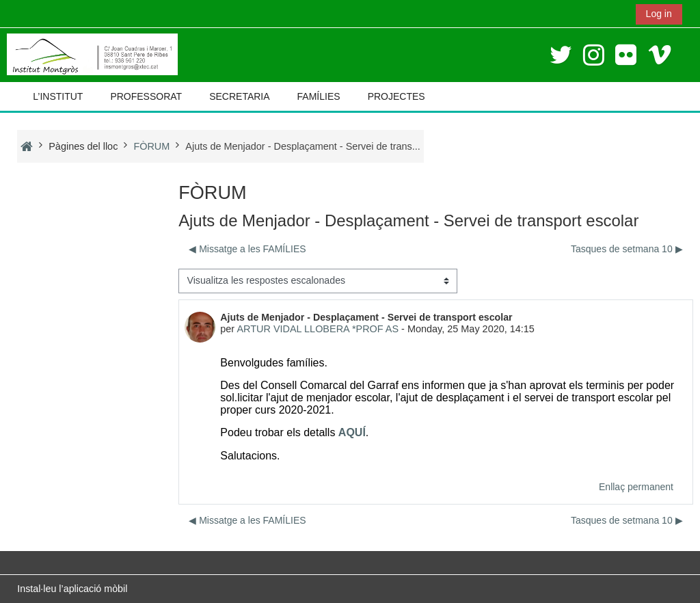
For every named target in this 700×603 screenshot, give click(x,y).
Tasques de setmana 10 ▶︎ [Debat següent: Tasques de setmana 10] (627, 249)
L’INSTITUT (58, 96)
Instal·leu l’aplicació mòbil (72, 589)
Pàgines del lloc (83, 146)
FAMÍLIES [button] (319, 96)
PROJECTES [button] (396, 96)
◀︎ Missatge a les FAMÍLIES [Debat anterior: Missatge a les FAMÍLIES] (247, 249)
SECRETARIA (239, 96)
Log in (659, 14)
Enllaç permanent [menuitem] (636, 487)
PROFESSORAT (146, 96)
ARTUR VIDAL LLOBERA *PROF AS (318, 329)
